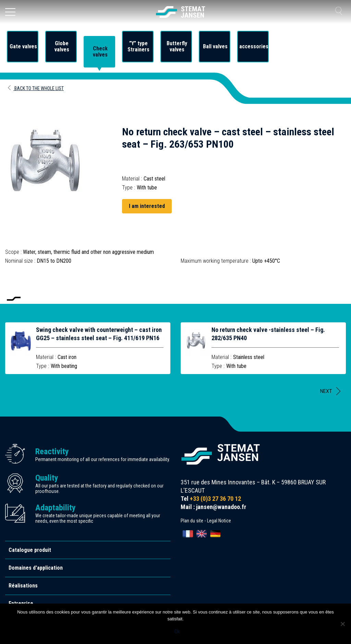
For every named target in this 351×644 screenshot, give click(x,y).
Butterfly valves (177, 47)
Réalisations (23, 586)
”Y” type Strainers (138, 47)
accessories (254, 47)
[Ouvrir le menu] (10, 12)
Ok (177, 631)
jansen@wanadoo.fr (221, 507)
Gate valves (23, 47)
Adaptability (56, 508)
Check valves (100, 52)
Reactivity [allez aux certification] (52, 451)
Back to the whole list (35, 88)
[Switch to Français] (188, 534)
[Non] (342, 624)
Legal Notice (219, 521)
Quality (47, 478)
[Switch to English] (202, 534)
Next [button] (326, 391)
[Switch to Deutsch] (215, 534)
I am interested (147, 206)
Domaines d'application (36, 568)
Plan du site (192, 521)
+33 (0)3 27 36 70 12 (215, 499)
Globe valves (62, 47)
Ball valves (215, 47)
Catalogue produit (30, 550)
